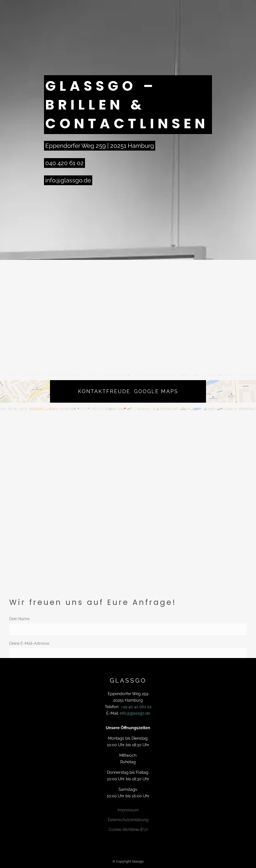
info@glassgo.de (68, 180)
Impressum (128, 810)
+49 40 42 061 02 (136, 707)
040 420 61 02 (64, 163)
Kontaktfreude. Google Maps (128, 391)
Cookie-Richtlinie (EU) (128, 830)
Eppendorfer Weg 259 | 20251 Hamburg (100, 146)
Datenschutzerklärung (128, 820)
